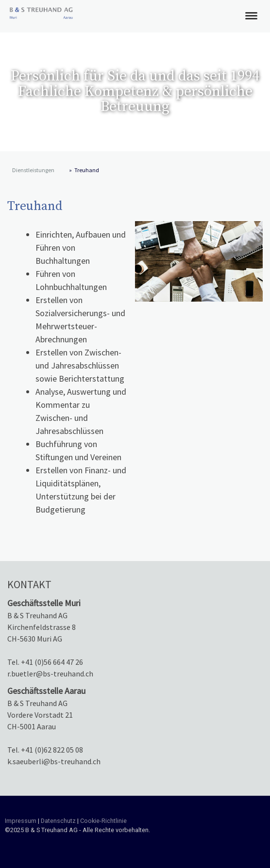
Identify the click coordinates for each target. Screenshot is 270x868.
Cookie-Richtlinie (103, 821)
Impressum (21, 821)
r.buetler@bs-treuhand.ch (50, 674)
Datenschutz (58, 821)
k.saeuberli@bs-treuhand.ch (54, 761)
